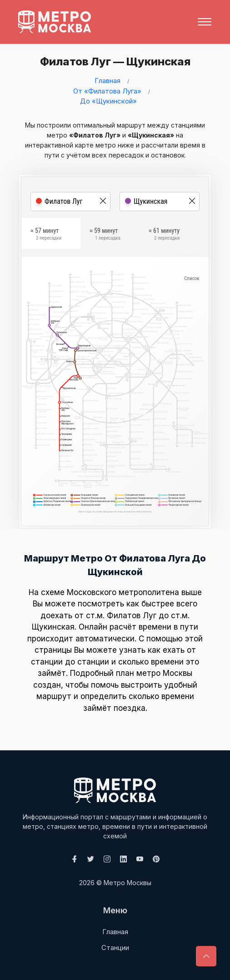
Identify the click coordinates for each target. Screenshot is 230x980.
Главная (107, 81)
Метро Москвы (127, 883)
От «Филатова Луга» (107, 91)
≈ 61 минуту (164, 235)
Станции (115, 948)
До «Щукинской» (108, 101)
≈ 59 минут (105, 235)
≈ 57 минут (46, 235)
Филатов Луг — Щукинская (112, 62)
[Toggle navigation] (205, 22)
